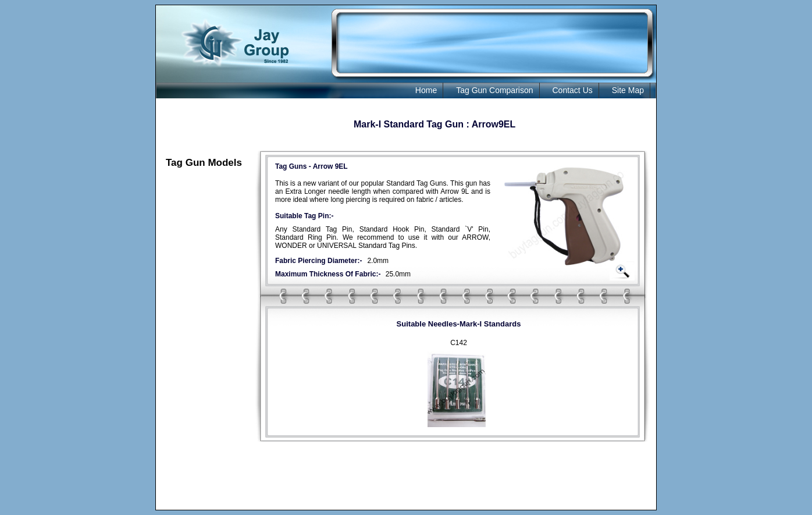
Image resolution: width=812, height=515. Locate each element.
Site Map (628, 90)
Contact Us (573, 90)
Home (426, 90)
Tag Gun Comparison (494, 90)
